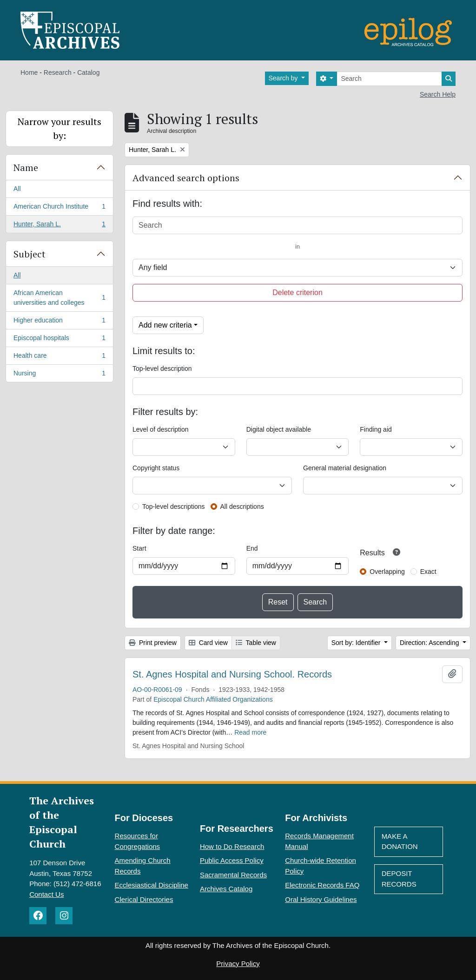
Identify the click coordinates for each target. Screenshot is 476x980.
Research (58, 72)
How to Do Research (232, 846)
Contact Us (46, 894)
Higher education (59, 322)
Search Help (438, 94)
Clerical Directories (144, 899)
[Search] (389, 79)
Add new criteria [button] (165, 325)
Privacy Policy (238, 964)
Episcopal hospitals (59, 340)
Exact (428, 572)
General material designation (345, 468)
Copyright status (156, 468)
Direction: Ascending (430, 643)
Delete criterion (297, 293)
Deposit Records (399, 879)
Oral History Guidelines (321, 899)
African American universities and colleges (59, 298)
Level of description (161, 429)
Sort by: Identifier (357, 643)
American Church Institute (59, 208)
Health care (59, 357)
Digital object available (279, 429)
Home (29, 72)
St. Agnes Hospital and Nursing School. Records (232, 674)
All (17, 189)
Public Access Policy (232, 860)
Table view (256, 643)
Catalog (88, 72)
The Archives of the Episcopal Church (62, 822)
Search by (284, 78)
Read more (250, 732)
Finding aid (376, 429)
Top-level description (162, 368)
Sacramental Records (233, 875)
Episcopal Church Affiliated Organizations (213, 699)
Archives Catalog (226, 889)
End (252, 548)
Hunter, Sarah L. (59, 226)
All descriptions (242, 506)
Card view (208, 643)
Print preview (153, 643)
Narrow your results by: (59, 128)
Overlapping (387, 572)
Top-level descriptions (174, 506)
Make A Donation (400, 842)
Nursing (59, 375)
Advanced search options (186, 178)
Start (139, 548)
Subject (30, 254)
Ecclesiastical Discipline (152, 885)
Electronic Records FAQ (322, 885)
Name (26, 168)
